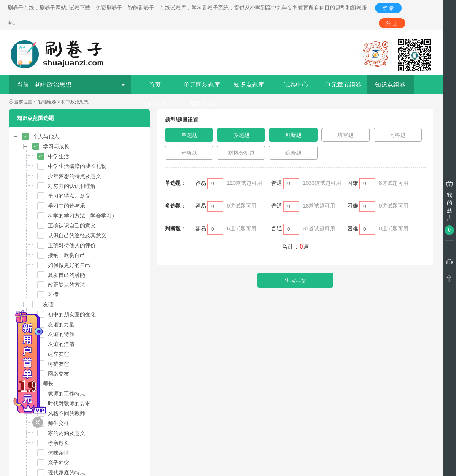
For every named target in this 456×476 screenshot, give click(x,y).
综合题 (293, 153)
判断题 (293, 135)
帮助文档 (202, 104)
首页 (155, 85)
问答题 (397, 135)
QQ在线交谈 (241, 453)
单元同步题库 (202, 85)
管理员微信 (241, 405)
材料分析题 (241, 153)
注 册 (392, 23)
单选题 (189, 135)
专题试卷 (155, 104)
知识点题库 (249, 85)
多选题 (241, 135)
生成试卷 (295, 280)
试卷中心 (296, 85)
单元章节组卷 (343, 85)
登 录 (388, 8)
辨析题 (189, 153)
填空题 (345, 135)
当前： (71, 85)
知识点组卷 (390, 85)
